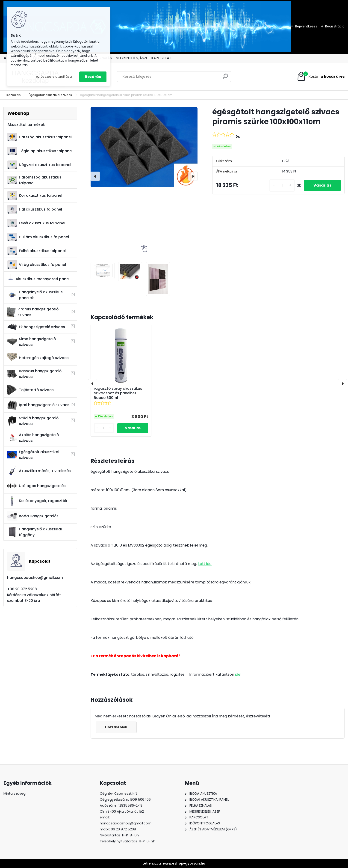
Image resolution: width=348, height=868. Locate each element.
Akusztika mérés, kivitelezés (39, 471)
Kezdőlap (14, 95)
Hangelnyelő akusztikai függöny (35, 532)
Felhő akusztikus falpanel (37, 251)
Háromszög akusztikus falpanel (34, 180)
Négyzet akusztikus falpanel (39, 165)
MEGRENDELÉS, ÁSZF (132, 58)
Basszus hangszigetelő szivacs (34, 374)
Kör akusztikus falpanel (35, 195)
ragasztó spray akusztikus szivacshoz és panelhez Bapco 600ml (118, 393)
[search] (225, 78)
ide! (238, 674)
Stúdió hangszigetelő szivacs (33, 421)
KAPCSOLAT (161, 58)
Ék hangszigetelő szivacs (36, 327)
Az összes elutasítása (54, 77)
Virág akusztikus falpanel (37, 265)
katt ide (205, 564)
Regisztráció (335, 26)
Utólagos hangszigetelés (37, 486)
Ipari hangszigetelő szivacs (38, 405)
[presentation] (95, 176)
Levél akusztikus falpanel (36, 223)
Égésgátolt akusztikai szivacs (50, 95)
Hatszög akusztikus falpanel (40, 137)
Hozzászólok (116, 727)
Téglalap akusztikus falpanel (40, 151)
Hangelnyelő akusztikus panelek (35, 295)
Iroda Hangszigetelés (33, 516)
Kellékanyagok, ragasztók (37, 501)
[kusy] (282, 186)
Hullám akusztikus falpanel (38, 237)
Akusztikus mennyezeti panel (38, 279)
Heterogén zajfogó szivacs (38, 358)
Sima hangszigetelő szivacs (32, 342)
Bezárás (93, 77)
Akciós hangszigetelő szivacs (33, 438)
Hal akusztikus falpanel (35, 209)
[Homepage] (5, 58)
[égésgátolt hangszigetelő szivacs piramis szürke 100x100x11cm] (144, 147)
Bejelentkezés (306, 26)
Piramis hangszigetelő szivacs (33, 312)
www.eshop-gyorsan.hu (184, 863)
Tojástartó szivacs (31, 390)
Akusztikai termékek (26, 125)
